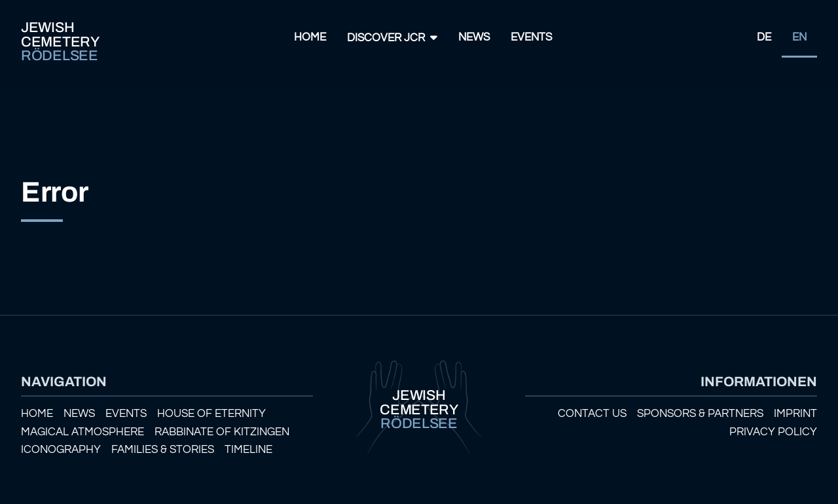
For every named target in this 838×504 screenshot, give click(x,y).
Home (310, 37)
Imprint (795, 414)
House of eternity (211, 414)
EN (799, 37)
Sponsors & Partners (700, 414)
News (474, 37)
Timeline (248, 450)
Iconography (61, 450)
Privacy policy (773, 432)
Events (531, 37)
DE (764, 37)
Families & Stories (163, 450)
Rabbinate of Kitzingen (222, 432)
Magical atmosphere (82, 432)
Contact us (592, 414)
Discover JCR (386, 38)
